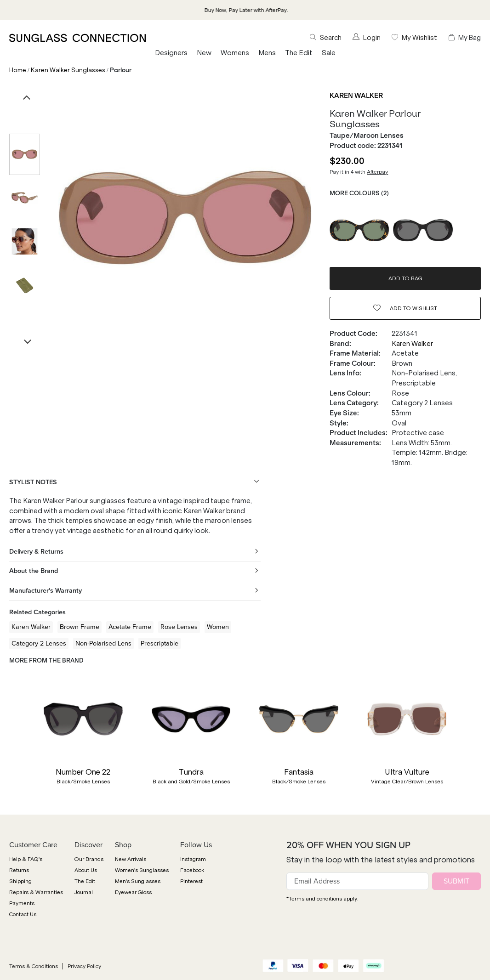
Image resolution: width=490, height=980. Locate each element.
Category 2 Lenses (39, 643)
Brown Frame (80, 627)
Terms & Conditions (34, 966)
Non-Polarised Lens (103, 643)
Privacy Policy (84, 966)
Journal (84, 892)
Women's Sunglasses (142, 870)
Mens (267, 53)
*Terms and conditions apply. (322, 899)
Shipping (20, 881)
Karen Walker (356, 96)
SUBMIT (456, 881)
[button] (14, 740)
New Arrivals (131, 859)
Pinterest (191, 881)
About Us (86, 870)
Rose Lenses (179, 627)
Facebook (192, 870)
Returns (19, 870)
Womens (235, 53)
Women (218, 627)
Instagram (193, 859)
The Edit (299, 53)
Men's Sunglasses (138, 881)
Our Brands (89, 859)
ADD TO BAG (405, 278)
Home (18, 70)
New (204, 53)
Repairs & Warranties (36, 892)
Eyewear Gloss (133, 892)
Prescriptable (160, 643)
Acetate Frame (130, 627)
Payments (22, 903)
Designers (171, 53)
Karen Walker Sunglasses (68, 70)
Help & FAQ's (26, 859)
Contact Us (23, 914)
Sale (329, 53)
